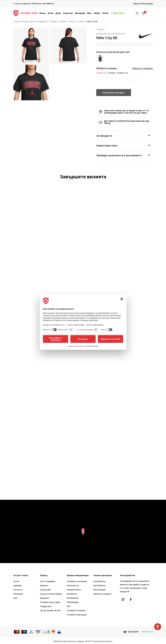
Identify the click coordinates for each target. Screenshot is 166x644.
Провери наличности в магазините (123, 155)
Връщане (45, 598)
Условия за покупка (76, 610)
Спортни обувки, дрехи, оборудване (30, 21)
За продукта (123, 135)
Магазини (18, 594)
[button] (138, 13)
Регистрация (146, 4)
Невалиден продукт (114, 93)
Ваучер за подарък (102, 594)
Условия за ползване (77, 581)
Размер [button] (112, 73)
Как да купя (45, 590)
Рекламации (73, 602)
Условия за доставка (50, 602)
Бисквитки (72, 594)
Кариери (17, 585)
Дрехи (63, 21)
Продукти (54, 21)
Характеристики (123, 145)
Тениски (72, 21)
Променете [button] (147, 632)
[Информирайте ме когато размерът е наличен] (99, 80)
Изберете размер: (107, 68)
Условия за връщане (77, 615)
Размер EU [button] (101, 73)
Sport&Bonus (100, 581)
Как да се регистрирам (51, 594)
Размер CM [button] (122, 73)
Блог (16, 598)
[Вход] (143, 13)
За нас (16, 581)
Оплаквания (72, 598)
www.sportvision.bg (67, 641)
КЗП (69, 606)
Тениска (81, 21)
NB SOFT (88, 641)
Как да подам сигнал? (50, 610)
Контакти (18, 590)
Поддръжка (46, 606)
